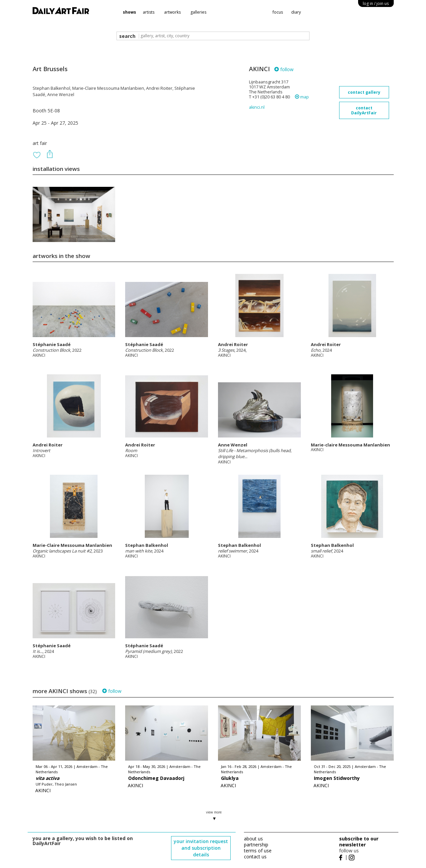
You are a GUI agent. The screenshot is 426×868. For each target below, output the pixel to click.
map (302, 97)
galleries (198, 12)
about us (253, 839)
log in (376, 3)
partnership (256, 845)
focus (278, 12)
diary (296, 12)
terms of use (258, 851)
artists (149, 12)
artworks (172, 12)
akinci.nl (257, 107)
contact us (255, 857)
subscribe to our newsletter (359, 842)
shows (129, 12)
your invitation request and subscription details (201, 848)
